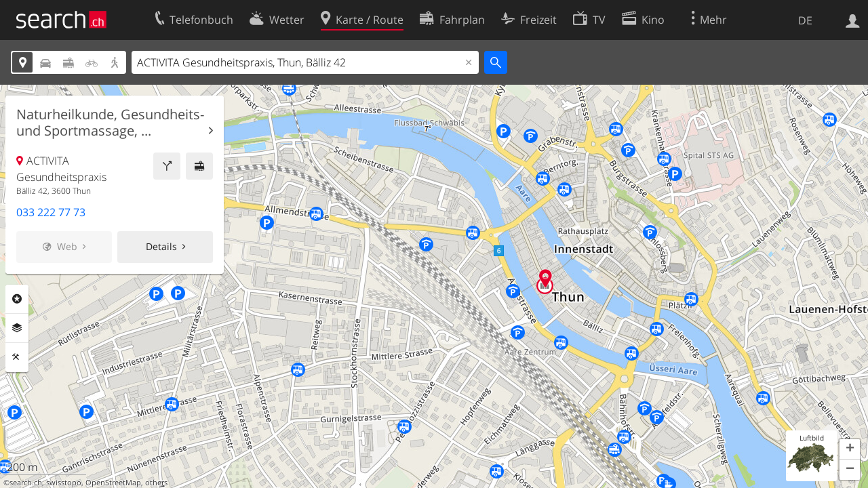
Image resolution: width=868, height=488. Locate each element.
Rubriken (17, 299)
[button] (850, 449)
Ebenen (17, 328)
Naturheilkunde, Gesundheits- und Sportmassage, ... (110, 123)
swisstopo (64, 483)
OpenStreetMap (113, 483)
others (156, 483)
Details (161, 246)
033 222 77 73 (51, 212)
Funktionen (17, 357)
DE (805, 20)
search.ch (26, 483)
